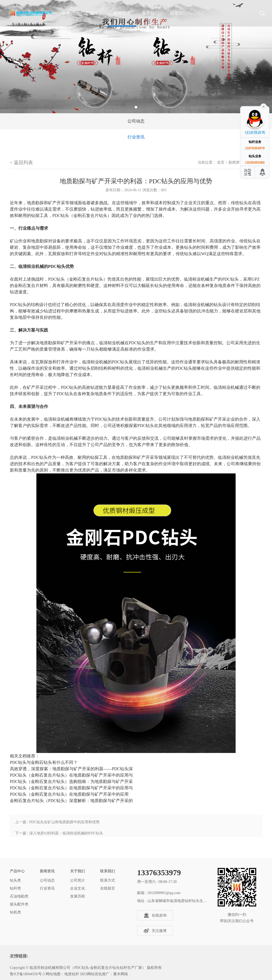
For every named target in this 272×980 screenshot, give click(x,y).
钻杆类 (15, 888)
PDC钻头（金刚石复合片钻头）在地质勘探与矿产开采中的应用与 (71, 775)
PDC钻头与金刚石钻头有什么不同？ (44, 762)
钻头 (244, 203)
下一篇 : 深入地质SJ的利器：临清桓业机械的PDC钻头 (59, 833)
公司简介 (78, 880)
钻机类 (15, 912)
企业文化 (78, 888)
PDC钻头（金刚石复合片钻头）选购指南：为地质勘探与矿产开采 (71, 781)
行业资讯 (136, 137)
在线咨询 (155, 915)
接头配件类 (19, 904)
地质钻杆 (72, 974)
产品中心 (94, 13)
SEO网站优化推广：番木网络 (104, 974)
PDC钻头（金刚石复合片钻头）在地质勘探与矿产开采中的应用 (69, 794)
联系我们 (178, 13)
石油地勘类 (19, 896)
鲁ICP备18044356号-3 (27, 974)
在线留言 (108, 888)
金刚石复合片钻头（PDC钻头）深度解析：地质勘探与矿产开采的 (71, 801)
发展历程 (78, 896)
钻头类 (15, 880)
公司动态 (136, 121)
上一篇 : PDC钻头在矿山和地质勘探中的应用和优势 (57, 822)
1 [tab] (136, 107)
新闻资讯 (122, 13)
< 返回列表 (21, 163)
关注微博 (155, 931)
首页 (221, 162)
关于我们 (150, 13)
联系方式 (108, 880)
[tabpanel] (136, 57)
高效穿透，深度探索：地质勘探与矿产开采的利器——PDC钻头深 (71, 769)
